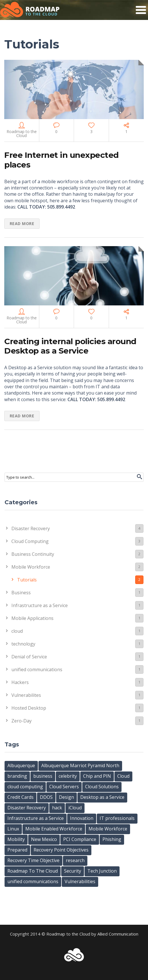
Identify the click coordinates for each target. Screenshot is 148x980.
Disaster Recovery (77, 528)
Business (77, 592)
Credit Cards (20, 797)
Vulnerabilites (77, 695)
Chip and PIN (97, 776)
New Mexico (44, 839)
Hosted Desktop (77, 708)
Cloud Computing (77, 541)
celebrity (68, 776)
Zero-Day (77, 721)
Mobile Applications (77, 618)
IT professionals (117, 818)
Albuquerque (21, 765)
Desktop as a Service (102, 797)
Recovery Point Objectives (61, 850)
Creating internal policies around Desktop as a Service (70, 346)
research (75, 860)
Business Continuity (77, 554)
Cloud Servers (64, 787)
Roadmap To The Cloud (33, 871)
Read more (22, 223)
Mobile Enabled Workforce (54, 829)
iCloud (75, 808)
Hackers (77, 682)
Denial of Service (77, 657)
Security (73, 871)
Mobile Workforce (77, 567)
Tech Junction (102, 871)
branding (17, 776)
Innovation (82, 818)
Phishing (112, 839)
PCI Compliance (80, 839)
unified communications (77, 669)
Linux (13, 829)
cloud (77, 631)
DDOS (46, 797)
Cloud (123, 776)
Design (66, 797)
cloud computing (25, 787)
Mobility (16, 839)
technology (77, 644)
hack (57, 808)
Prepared (17, 850)
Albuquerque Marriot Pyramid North (80, 765)
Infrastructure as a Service (77, 605)
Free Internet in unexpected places (61, 160)
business (43, 776)
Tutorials (80, 580)
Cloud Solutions (102, 787)
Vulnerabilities (80, 881)
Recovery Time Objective (33, 860)
